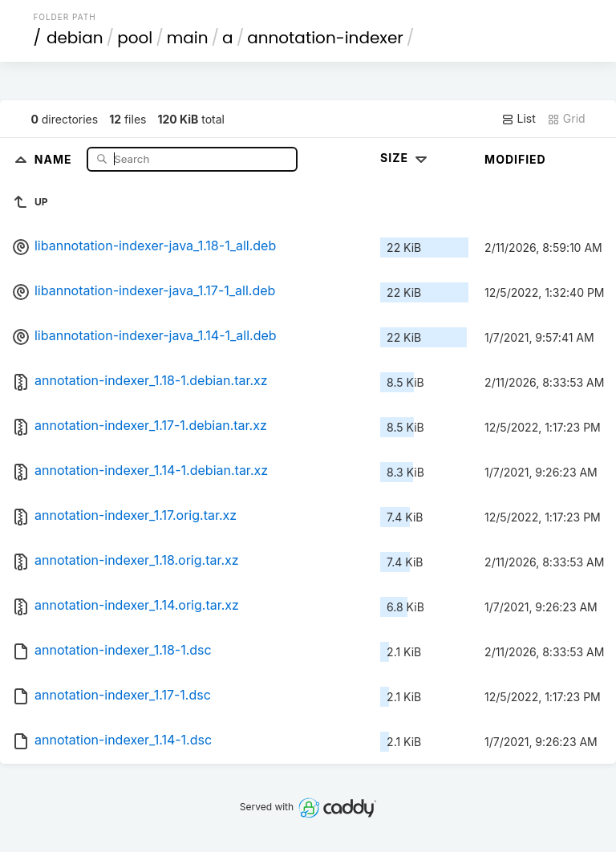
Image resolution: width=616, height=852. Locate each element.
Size (405, 158)
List (519, 119)
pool (135, 38)
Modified (515, 159)
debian (75, 38)
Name (55, 158)
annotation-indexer (325, 38)
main (188, 38)
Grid (566, 119)
